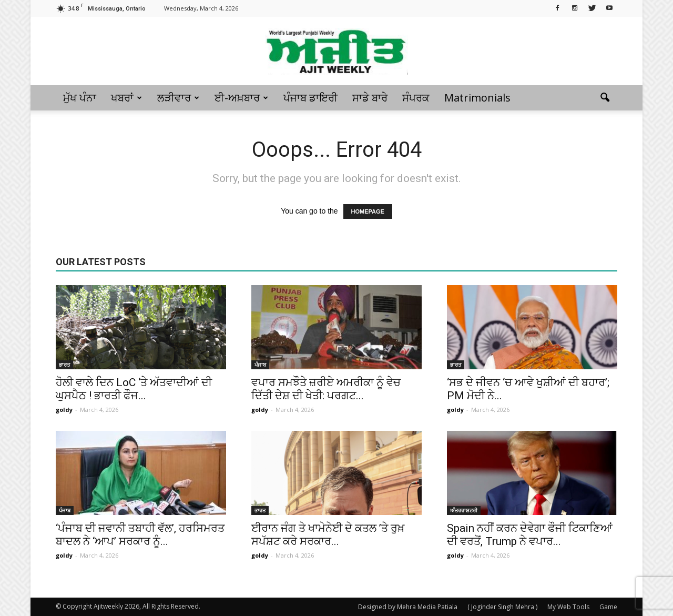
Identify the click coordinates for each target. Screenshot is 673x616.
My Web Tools (568, 607)
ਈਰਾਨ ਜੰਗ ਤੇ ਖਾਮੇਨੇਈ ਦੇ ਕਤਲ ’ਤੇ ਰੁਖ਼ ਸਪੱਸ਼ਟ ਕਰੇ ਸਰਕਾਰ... (328, 535)
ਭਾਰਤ (64, 365)
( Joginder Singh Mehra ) (502, 607)
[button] (605, 98)
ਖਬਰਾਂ (126, 98)
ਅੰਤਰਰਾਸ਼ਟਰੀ (464, 510)
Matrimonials (477, 98)
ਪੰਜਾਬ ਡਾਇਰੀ (310, 98)
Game (608, 607)
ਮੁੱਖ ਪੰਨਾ (80, 98)
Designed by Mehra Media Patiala (408, 607)
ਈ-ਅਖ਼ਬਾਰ (241, 98)
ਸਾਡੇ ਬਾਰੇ (370, 98)
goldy (64, 410)
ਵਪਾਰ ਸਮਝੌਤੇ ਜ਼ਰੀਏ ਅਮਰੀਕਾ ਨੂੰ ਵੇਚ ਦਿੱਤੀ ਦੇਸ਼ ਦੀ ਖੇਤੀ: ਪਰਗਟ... (326, 389)
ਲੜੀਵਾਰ (178, 98)
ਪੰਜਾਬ (260, 365)
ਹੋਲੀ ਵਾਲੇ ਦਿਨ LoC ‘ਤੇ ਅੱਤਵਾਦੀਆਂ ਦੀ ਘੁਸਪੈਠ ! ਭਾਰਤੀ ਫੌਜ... (134, 389)
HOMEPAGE (368, 211)
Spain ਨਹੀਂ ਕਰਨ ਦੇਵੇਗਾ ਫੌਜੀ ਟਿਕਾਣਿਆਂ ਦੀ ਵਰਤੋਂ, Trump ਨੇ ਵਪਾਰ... (530, 535)
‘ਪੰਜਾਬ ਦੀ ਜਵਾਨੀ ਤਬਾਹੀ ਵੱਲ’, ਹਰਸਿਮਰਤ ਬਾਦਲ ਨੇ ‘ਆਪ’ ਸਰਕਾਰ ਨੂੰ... (140, 535)
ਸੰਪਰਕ (416, 98)
